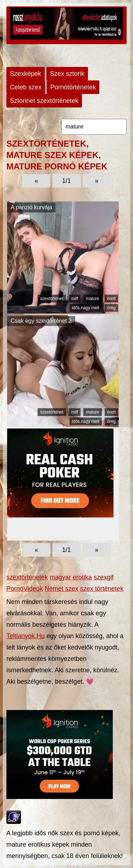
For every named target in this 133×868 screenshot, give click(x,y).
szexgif (104, 577)
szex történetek (102, 589)
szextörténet (52, 299)
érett (111, 299)
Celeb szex (26, 87)
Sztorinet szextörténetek (44, 101)
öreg (111, 308)
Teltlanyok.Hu (26, 636)
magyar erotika (71, 577)
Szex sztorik (67, 74)
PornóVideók (25, 589)
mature (92, 299)
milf (75, 299)
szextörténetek (27, 577)
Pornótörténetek (73, 87)
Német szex (62, 589)
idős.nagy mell (86, 308)
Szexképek (26, 74)
